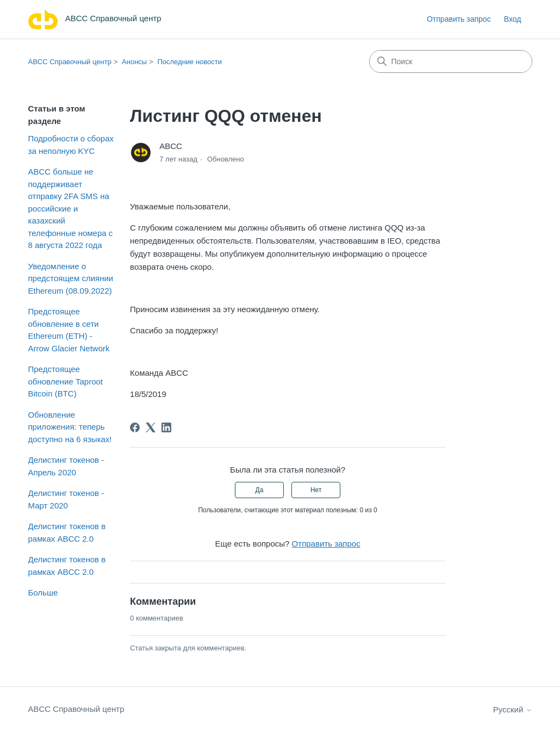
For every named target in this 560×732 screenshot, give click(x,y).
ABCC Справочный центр (70, 62)
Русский (513, 709)
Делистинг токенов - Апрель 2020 (66, 466)
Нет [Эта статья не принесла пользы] (316, 490)
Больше (43, 593)
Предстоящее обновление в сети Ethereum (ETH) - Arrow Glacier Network (69, 330)
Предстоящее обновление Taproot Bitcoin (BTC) (66, 381)
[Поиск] (451, 61)
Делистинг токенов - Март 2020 (66, 499)
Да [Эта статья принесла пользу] (260, 490)
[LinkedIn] (166, 427)
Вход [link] (513, 19)
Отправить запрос (459, 19)
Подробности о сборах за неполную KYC (71, 145)
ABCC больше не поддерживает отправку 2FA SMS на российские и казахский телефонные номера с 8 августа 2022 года (71, 208)
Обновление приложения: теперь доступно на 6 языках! (70, 427)
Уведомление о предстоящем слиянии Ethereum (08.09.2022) (71, 278)
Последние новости (189, 62)
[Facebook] (135, 427)
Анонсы (134, 62)
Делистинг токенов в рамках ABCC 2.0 (67, 532)
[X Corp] (151, 427)
